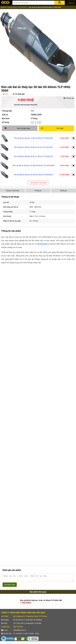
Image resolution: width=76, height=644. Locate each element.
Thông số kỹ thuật (12, 191)
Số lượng (5, 122)
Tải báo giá (69, 98)
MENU (71, 3)
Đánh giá (64, 191)
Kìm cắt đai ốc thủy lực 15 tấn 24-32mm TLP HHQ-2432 (34, 138)
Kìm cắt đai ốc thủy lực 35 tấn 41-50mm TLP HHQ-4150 (34, 156)
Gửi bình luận (10, 586)
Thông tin (38, 191)
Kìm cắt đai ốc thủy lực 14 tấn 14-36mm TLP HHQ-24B (41, 601)
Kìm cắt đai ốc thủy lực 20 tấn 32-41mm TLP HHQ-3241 (34, 147)
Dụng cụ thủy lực (12, 7)
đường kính (42, 244)
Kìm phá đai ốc (23, 7)
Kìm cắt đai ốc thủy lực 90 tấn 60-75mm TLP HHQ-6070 (34, 175)
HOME (3, 7)
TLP (32, 111)
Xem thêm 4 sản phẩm (38, 182)
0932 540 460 (18, 628)
